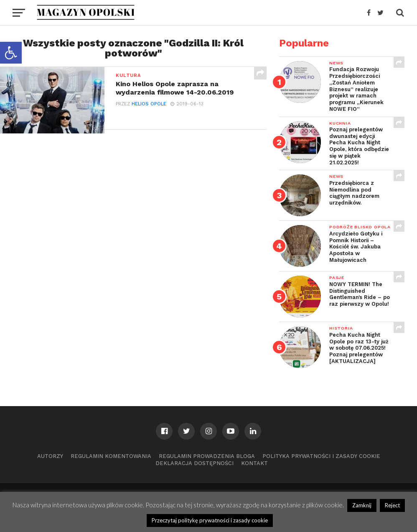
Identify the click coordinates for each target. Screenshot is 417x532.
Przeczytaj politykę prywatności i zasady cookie (210, 520)
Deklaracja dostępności (195, 463)
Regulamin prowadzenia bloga (207, 456)
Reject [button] (392, 505)
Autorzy (50, 456)
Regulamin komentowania (111, 456)
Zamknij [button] (362, 505)
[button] (11, 53)
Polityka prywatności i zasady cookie (321, 456)
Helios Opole (149, 104)
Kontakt (254, 463)
